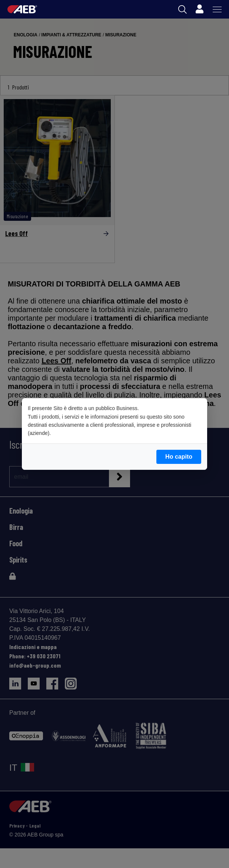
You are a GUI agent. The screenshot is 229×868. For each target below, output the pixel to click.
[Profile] (199, 9)
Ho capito (179, 457)
